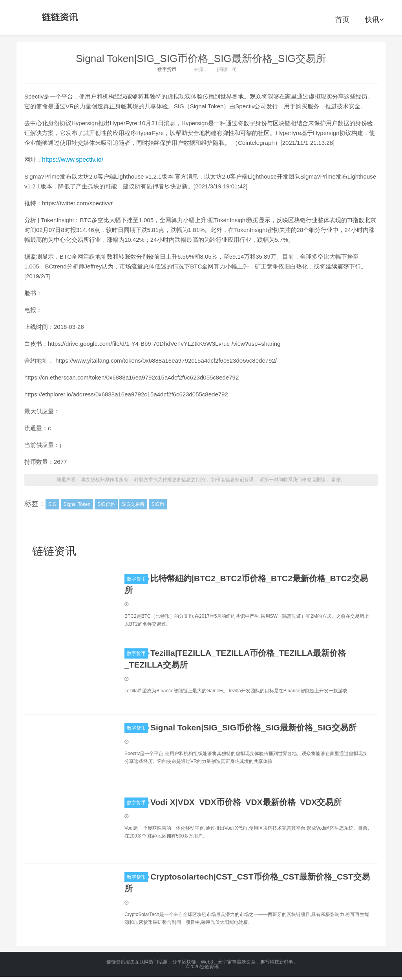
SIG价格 (106, 504)
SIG (52, 504)
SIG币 (158, 504)
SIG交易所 (133, 504)
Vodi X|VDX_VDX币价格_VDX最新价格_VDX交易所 (246, 802)
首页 (342, 20)
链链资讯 (58, 18)
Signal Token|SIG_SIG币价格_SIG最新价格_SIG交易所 (201, 58)
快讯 (374, 20)
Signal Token (77, 504)
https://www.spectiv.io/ (73, 160)
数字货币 (167, 69)
